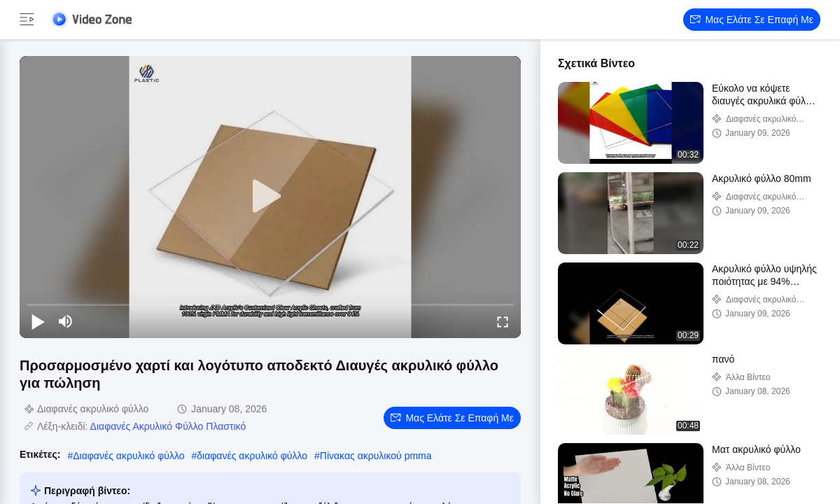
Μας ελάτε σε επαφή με (752, 20)
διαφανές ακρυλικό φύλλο (252, 456)
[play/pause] (38, 321)
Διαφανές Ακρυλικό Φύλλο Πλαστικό (168, 426)
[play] (270, 197)
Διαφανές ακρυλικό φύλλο (128, 456)
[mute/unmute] (66, 321)
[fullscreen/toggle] (503, 321)
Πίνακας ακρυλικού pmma (376, 456)
